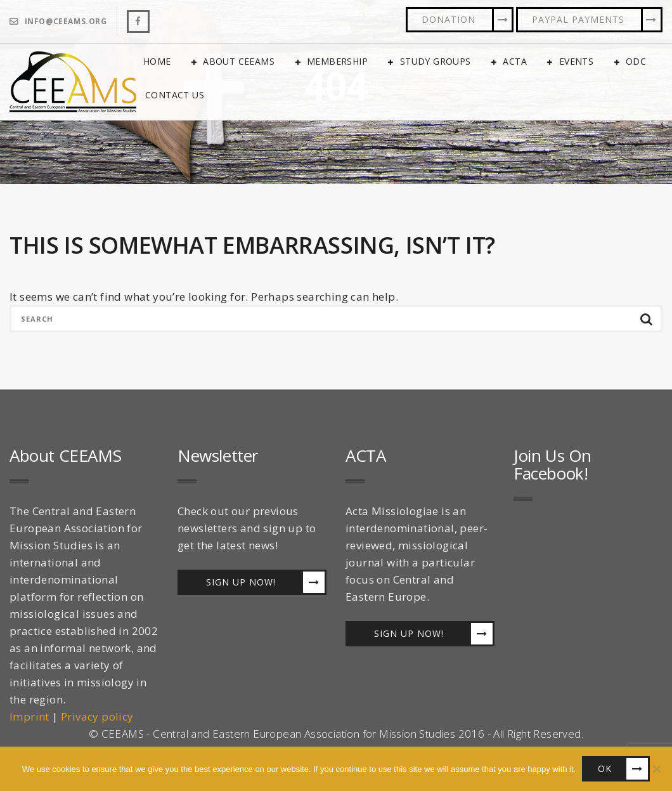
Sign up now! (241, 582)
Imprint (29, 716)
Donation (449, 19)
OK (605, 768)
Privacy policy (97, 716)
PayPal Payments (578, 19)
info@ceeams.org (66, 22)
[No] (656, 769)
